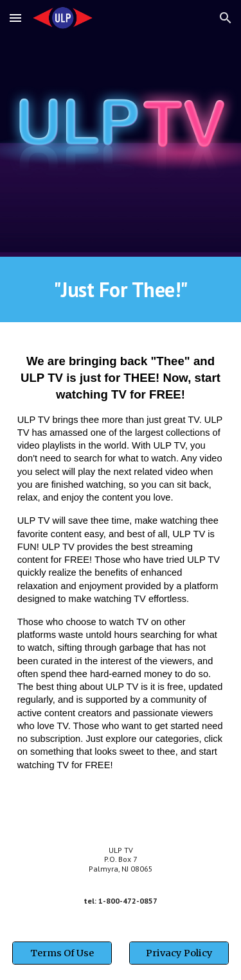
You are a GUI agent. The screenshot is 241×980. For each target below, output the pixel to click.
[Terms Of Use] (62, 953)
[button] (15, 18)
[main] (121, 289)
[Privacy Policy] (179, 953)
